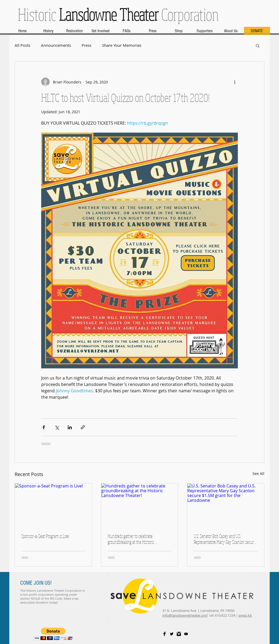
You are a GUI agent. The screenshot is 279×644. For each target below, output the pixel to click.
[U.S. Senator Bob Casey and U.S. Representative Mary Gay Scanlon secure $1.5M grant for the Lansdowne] (226, 505)
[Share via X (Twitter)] (57, 427)
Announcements (56, 45)
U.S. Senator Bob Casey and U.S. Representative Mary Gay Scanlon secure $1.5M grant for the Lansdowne (225, 539)
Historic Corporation (118, 14)
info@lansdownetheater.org (185, 615)
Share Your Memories (122, 45)
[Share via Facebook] (44, 427)
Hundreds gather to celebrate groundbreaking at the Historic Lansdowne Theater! (131, 539)
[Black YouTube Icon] (186, 634)
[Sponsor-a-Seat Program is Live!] (53, 505)
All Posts (22, 45)
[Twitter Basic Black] (172, 634)
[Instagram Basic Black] (179, 634)
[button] (258, 45)
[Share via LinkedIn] (70, 427)
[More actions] (235, 82)
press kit (245, 615)
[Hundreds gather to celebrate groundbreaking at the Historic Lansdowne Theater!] (140, 505)
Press (86, 45)
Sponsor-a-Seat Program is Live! (45, 536)
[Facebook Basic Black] (164, 634)
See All (258, 473)
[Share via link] (83, 427)
